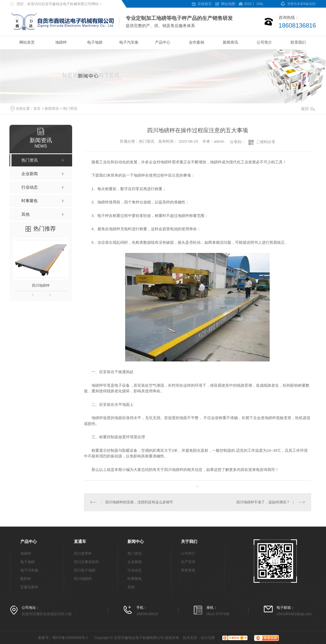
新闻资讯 (230, 42)
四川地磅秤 (41, 285)
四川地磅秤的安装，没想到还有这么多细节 (139, 502)
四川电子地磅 (85, 570)
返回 (308, 109)
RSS (248, 4)
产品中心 (163, 42)
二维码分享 (266, 142)
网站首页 (27, 42)
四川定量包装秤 (86, 562)
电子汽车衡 (129, 42)
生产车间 (188, 562)
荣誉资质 (188, 570)
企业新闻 (135, 562)
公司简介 (264, 42)
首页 (37, 108)
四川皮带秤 (83, 554)
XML (260, 4)
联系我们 (298, 42)
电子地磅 (95, 42)
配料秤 (26, 579)
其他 (131, 587)
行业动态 (135, 570)
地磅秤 (61, 42)
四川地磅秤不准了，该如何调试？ (263, 502)
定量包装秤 (29, 587)
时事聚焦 (135, 579)
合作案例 (197, 42)
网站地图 (228, 4)
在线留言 (205, 4)
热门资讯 (70, 108)
